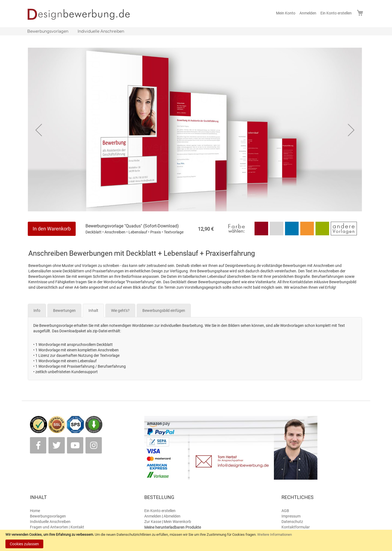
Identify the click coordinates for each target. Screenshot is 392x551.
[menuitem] (48, 31)
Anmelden (308, 13)
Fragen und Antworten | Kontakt (57, 527)
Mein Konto (286, 13)
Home (35, 511)
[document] (196, 540)
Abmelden (172, 516)
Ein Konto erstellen (336, 13)
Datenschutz (292, 522)
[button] (39, 130)
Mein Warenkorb (177, 522)
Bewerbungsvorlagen (48, 516)
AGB (285, 511)
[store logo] (82, 14)
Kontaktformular (296, 527)
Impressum (291, 516)
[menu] (196, 31)
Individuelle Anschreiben (50, 522)
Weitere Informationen (275, 535)
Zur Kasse (153, 522)
